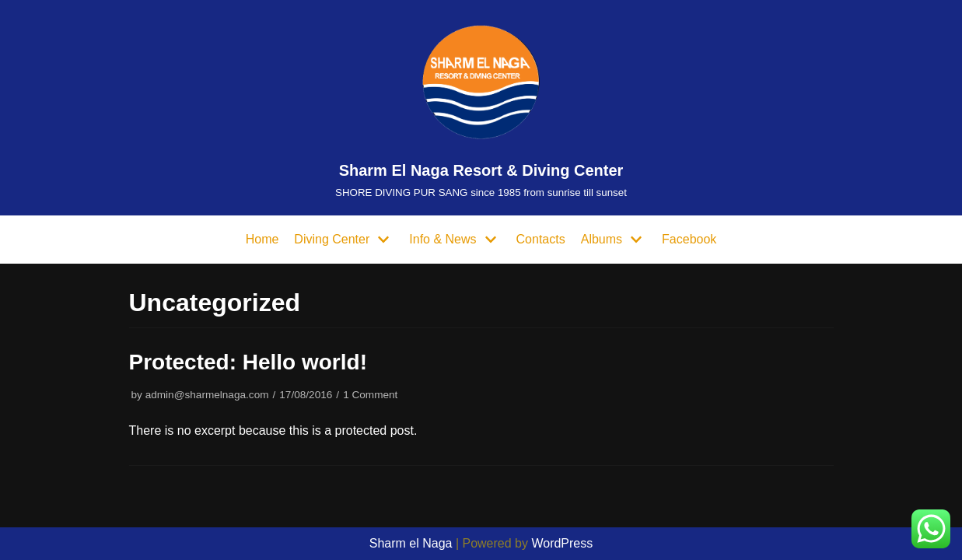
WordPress (562, 543)
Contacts (541, 239)
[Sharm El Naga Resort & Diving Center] (481, 108)
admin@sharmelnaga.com (207, 395)
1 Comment (370, 395)
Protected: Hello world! (248, 362)
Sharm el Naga (411, 543)
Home (262, 239)
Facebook (689, 239)
